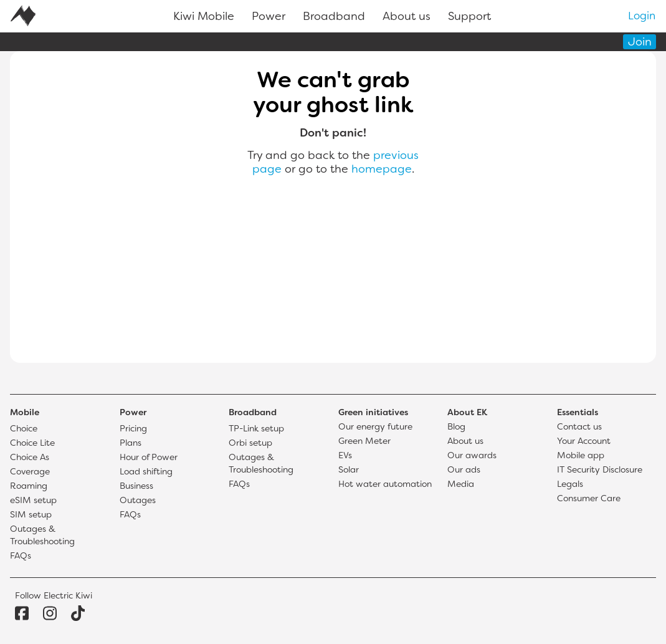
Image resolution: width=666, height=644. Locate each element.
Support (469, 17)
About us (407, 17)
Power (269, 17)
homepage (382, 170)
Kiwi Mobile (204, 17)
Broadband (334, 17)
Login (642, 17)
